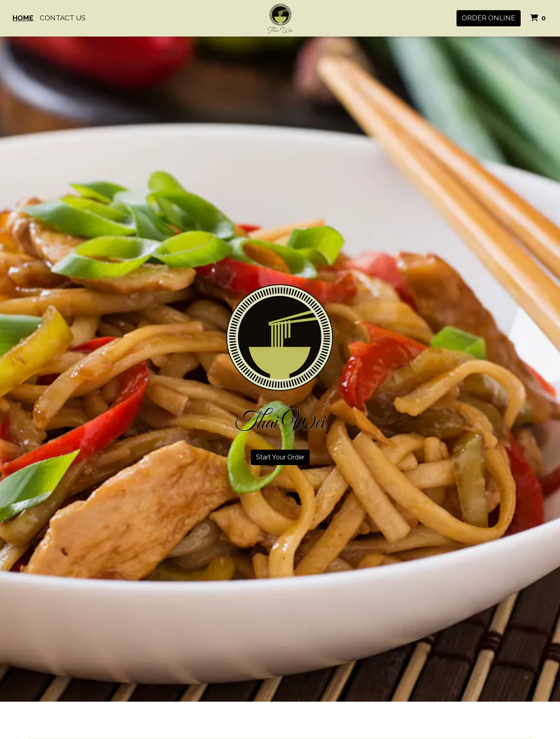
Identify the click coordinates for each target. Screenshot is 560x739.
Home (23, 18)
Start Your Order (280, 457)
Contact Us (63, 18)
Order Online (489, 18)
